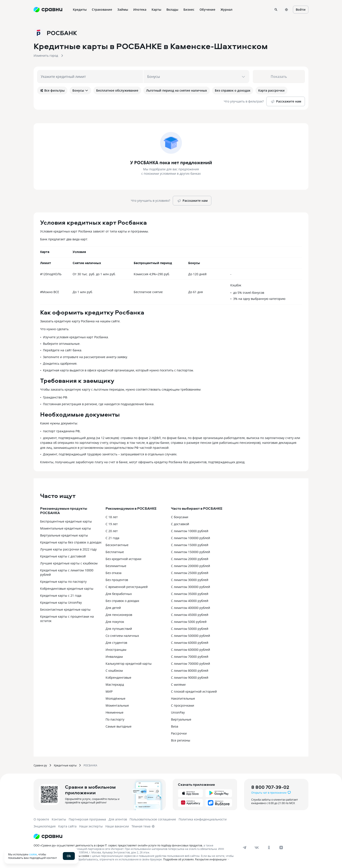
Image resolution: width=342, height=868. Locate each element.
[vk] (257, 847)
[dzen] (281, 847)
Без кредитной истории (123, 559)
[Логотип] (48, 836)
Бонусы (80, 90)
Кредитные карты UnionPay (61, 602)
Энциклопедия (45, 826)
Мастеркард (115, 684)
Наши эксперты (91, 826)
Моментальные (117, 705)
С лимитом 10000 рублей (190, 531)
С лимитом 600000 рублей (191, 650)
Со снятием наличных (122, 636)
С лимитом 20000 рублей (190, 559)
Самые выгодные (119, 726)
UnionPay (178, 712)
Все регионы (181, 740)
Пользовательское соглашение (153, 819)
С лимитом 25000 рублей (190, 573)
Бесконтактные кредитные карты (65, 609)
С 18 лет (112, 517)
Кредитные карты (65, 765)
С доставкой (180, 524)
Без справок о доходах (122, 601)
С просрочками (183, 705)
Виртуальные (181, 719)
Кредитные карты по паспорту (63, 582)
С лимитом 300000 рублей (191, 587)
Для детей (113, 608)
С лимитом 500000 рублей (191, 636)
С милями (178, 684)
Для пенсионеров (119, 615)
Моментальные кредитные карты (66, 528)
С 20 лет (112, 531)
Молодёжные (115, 698)
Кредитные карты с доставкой (63, 556)
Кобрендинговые (118, 677)
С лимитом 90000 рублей (190, 677)
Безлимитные (116, 566)
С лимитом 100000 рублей (191, 538)
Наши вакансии (117, 826)
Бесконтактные (117, 545)
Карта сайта (67, 826)
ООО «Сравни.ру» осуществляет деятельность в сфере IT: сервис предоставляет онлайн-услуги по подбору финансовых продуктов (118, 845)
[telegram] (245, 847)
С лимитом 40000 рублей (190, 601)
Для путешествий (119, 629)
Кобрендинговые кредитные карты (67, 589)
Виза (175, 726)
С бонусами (180, 517)
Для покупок (115, 622)
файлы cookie (81, 856)
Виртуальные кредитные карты (64, 535)
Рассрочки (179, 733)
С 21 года (112, 538)
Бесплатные (115, 552)
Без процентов (117, 580)
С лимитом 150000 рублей (191, 552)
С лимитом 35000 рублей (190, 594)
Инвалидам (114, 657)
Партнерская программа (87, 819)
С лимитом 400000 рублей (191, 608)
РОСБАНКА (90, 765)
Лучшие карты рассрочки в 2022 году (68, 549)
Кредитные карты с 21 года (61, 595)
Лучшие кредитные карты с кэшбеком (69, 563)
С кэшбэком (114, 671)
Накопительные (183, 698)
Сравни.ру (40, 765)
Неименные (115, 712)
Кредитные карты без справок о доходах (71, 542)
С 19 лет (112, 524)
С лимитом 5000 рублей (189, 622)
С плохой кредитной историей (194, 691)
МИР (109, 691)
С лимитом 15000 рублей (190, 545)
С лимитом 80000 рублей (190, 671)
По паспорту (115, 719)
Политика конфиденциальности (203, 819)
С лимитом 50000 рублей (190, 629)
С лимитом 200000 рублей (191, 566)
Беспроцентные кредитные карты (66, 521)
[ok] (269, 847)
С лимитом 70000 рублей (190, 657)
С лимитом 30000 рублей (190, 580)
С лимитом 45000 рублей (190, 615)
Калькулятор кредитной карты (129, 664)
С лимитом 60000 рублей (190, 643)
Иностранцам (116, 650)
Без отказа (114, 573)
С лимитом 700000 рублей (191, 664)
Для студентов (116, 643)
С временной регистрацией (127, 587)
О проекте (41, 819)
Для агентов (118, 819)
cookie (33, 854)
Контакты (59, 819)
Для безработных (119, 594)
